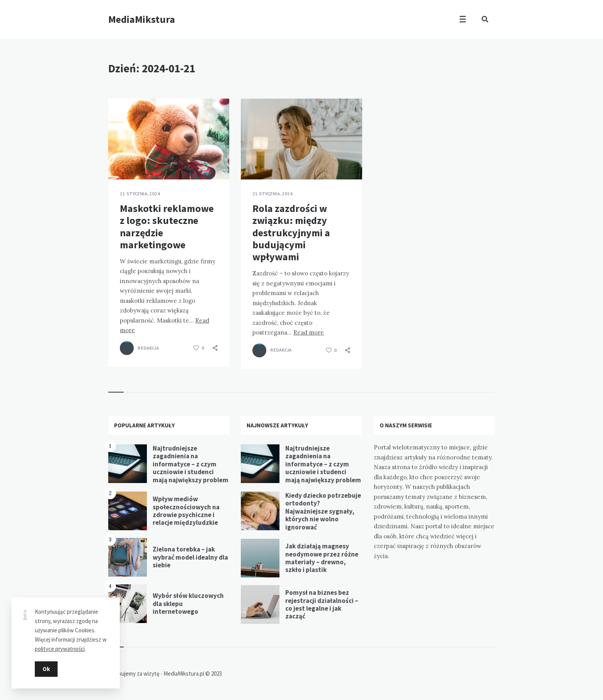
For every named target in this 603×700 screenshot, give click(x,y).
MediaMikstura (142, 19)
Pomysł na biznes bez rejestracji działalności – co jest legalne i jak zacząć (322, 604)
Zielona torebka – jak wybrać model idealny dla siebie (190, 557)
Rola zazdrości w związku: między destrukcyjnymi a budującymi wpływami (291, 232)
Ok (46, 669)
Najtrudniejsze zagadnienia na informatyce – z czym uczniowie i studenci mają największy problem (191, 464)
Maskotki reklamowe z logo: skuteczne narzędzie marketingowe (167, 226)
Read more (309, 332)
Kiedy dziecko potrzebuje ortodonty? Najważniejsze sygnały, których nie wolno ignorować (323, 511)
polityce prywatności (60, 649)
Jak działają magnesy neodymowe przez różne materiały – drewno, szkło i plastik (322, 558)
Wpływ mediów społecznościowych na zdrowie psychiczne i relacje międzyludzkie (186, 511)
